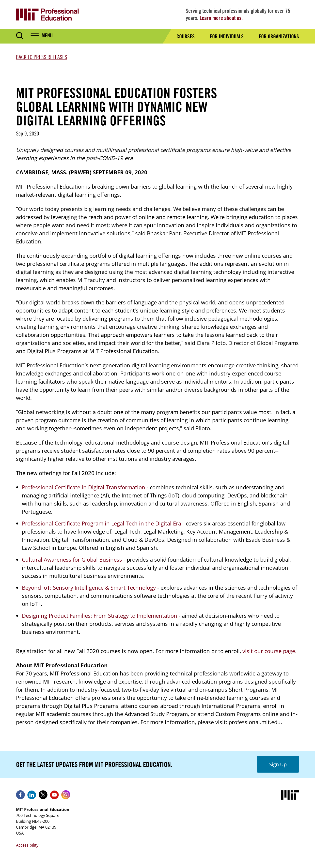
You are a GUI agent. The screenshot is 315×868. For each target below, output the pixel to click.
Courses (186, 36)
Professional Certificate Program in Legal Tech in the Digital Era (102, 523)
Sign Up (278, 764)
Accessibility (27, 845)
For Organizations (279, 36)
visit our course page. (269, 651)
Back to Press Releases (42, 57)
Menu (47, 35)
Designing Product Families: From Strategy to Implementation (100, 615)
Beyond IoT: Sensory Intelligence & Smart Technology (89, 587)
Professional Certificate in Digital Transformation (84, 487)
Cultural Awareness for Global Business (72, 559)
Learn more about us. (221, 18)
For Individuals (227, 36)
